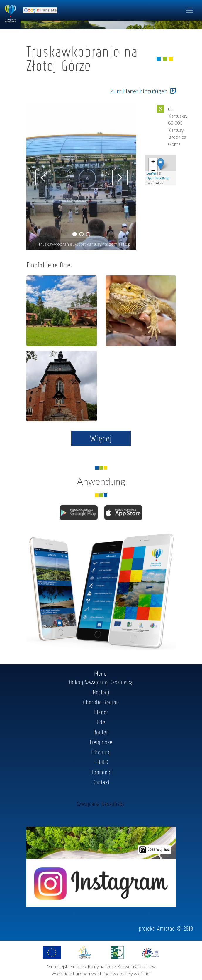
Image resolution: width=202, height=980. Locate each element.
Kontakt (101, 782)
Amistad (166, 928)
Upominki (101, 772)
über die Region (101, 702)
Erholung (101, 752)
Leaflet (151, 173)
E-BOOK (101, 762)
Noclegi (101, 692)
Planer (101, 712)
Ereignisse (101, 742)
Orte (101, 722)
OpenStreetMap (158, 178)
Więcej (101, 438)
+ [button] (153, 163)
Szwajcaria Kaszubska (101, 804)
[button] (75, 234)
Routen (101, 732)
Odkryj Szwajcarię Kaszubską (101, 682)
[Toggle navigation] (189, 10)
